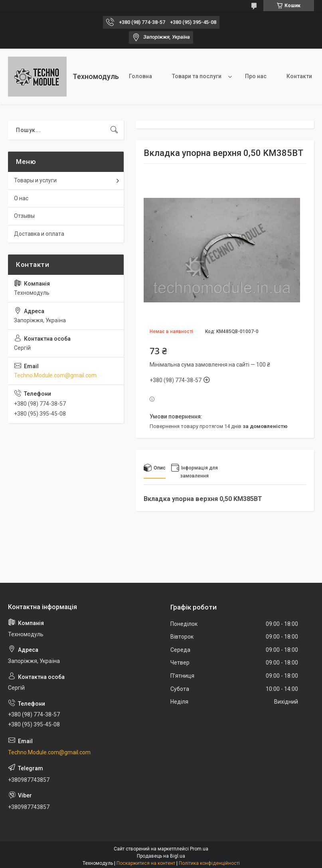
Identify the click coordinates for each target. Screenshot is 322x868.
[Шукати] (114, 130)
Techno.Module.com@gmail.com (55, 375)
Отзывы (24, 216)
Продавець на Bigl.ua (161, 856)
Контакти (299, 76)
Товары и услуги (35, 180)
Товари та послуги (197, 76)
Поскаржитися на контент (146, 863)
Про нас (256, 76)
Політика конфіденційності (209, 863)
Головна (140, 76)
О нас (21, 198)
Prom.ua (199, 849)
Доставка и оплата (39, 234)
